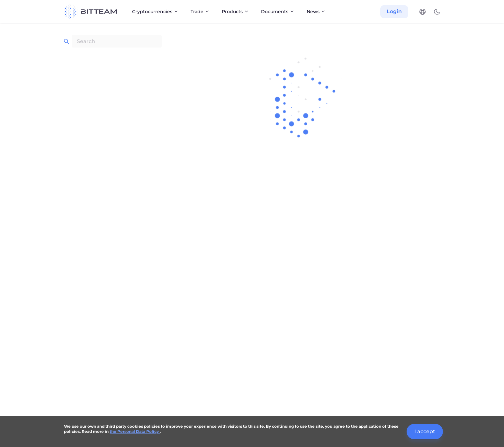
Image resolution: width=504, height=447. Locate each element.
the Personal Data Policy (135, 431)
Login (394, 11)
